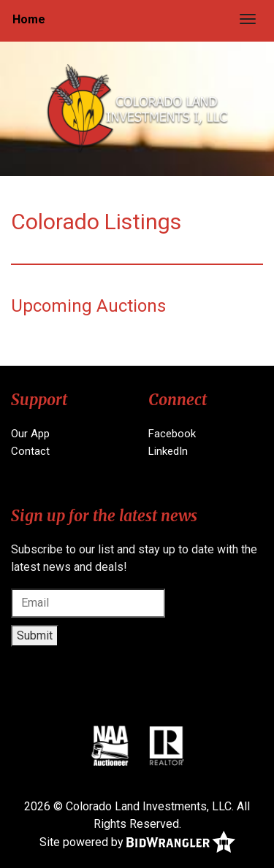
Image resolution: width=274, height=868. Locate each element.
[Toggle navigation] (248, 19)
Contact (30, 451)
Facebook (172, 434)
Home (29, 19)
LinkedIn (168, 451)
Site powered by (137, 843)
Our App (30, 434)
